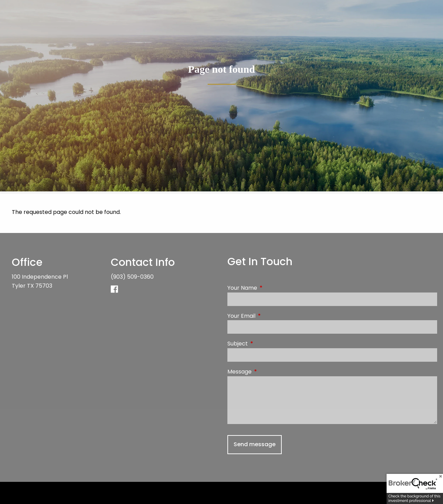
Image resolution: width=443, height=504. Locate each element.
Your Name (270, 288)
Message (267, 372)
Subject (265, 344)
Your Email (269, 316)
